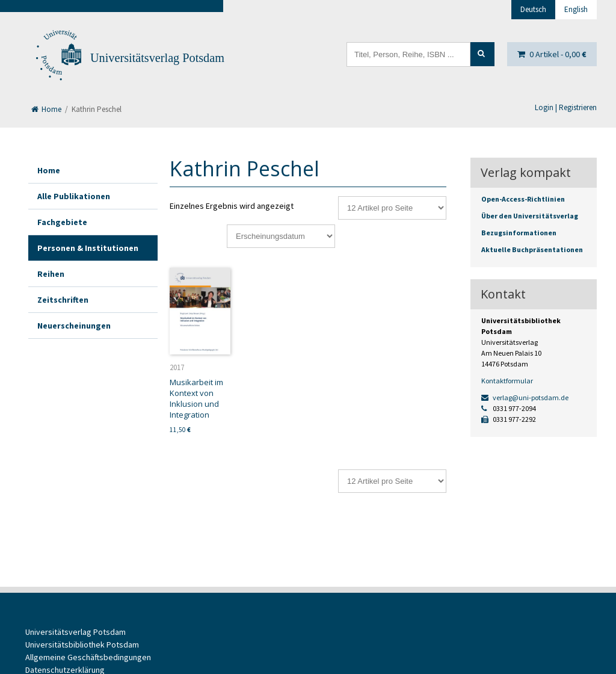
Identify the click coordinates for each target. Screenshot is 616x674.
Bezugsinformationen (519, 233)
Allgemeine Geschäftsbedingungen (88, 657)
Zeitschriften (63, 300)
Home (46, 109)
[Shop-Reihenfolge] (281, 236)
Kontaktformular (507, 381)
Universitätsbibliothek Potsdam (82, 645)
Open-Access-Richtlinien (523, 199)
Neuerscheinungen (74, 326)
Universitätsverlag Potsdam (157, 58)
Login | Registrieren (566, 107)
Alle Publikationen (74, 196)
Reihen (51, 274)
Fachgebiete (62, 222)
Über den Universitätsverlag (530, 216)
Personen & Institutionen (88, 248)
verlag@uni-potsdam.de (525, 397)
